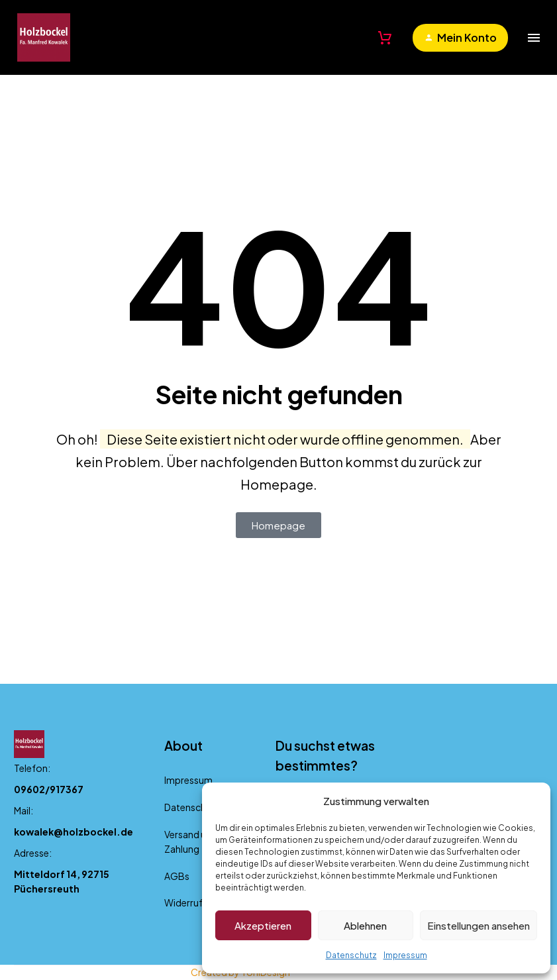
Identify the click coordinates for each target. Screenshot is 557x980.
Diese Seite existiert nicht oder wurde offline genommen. (285, 439)
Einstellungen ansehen (479, 925)
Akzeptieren (263, 925)
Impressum (405, 955)
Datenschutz (351, 955)
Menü (534, 38)
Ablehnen (365, 925)
